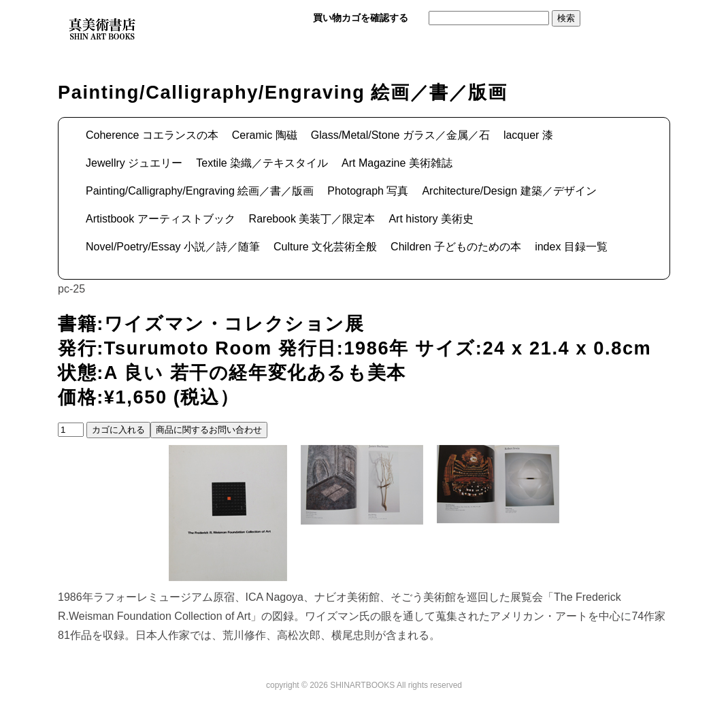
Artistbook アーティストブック (161, 219)
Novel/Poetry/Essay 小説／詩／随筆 (173, 247)
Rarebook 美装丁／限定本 (312, 219)
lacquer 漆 (528, 135)
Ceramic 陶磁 (265, 135)
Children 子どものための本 (456, 247)
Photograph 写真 (368, 191)
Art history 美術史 (431, 219)
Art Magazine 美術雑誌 (397, 163)
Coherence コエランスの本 (152, 135)
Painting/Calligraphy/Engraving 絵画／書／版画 (200, 191)
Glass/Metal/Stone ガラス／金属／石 (400, 135)
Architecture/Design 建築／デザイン (509, 191)
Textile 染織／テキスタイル (262, 163)
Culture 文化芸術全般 (325, 247)
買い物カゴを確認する (361, 18)
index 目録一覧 (571, 247)
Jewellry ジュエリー (134, 163)
